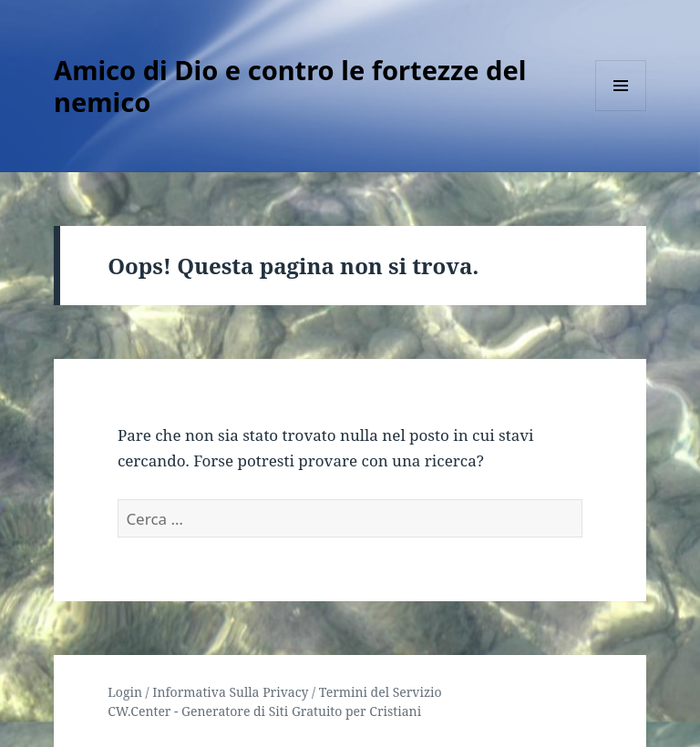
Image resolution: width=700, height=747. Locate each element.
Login (125, 692)
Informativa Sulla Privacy (230, 692)
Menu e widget (621, 111)
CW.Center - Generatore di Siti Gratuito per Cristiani (264, 711)
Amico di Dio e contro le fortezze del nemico (290, 86)
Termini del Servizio (381, 692)
